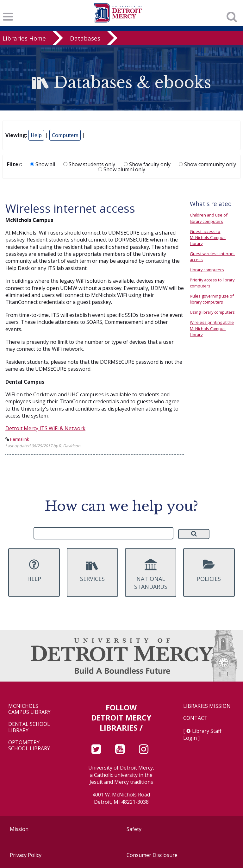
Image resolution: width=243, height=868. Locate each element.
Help (36, 135)
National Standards (151, 575)
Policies (209, 570)
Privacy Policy (26, 855)
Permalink (20, 439)
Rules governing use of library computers (212, 299)
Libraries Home (24, 38)
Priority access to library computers (212, 283)
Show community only (207, 164)
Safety (134, 829)
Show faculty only (147, 164)
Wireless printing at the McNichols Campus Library (212, 328)
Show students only (89, 164)
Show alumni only (122, 169)
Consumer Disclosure (152, 855)
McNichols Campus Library (29, 709)
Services (92, 570)
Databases (85, 38)
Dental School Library (29, 727)
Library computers (207, 270)
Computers (65, 135)
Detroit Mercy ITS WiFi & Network (45, 428)
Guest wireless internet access (212, 257)
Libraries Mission (207, 706)
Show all (43, 164)
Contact (195, 718)
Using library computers (212, 312)
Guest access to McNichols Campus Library (208, 237)
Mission (19, 829)
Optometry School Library (29, 745)
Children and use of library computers (209, 218)
